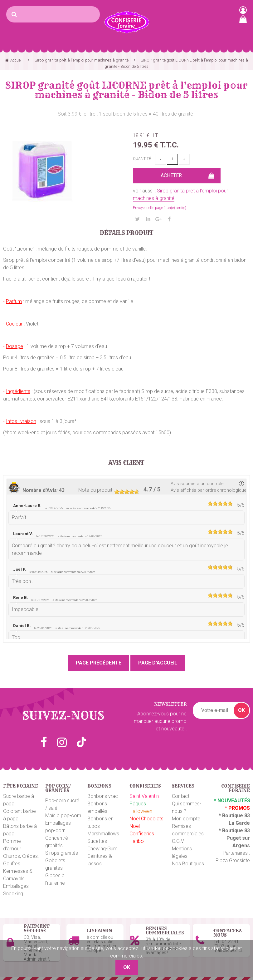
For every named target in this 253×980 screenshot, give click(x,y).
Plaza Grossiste (233, 861)
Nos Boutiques (188, 864)
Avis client (126, 463)
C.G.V (178, 841)
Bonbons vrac (103, 796)
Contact (181, 796)
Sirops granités (62, 853)
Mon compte (186, 819)
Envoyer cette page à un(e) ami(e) (160, 208)
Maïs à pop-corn (63, 816)
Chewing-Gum (102, 849)
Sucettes (97, 841)
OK (241, 710)
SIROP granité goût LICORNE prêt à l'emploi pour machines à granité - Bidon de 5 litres (126, 90)
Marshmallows (103, 834)
